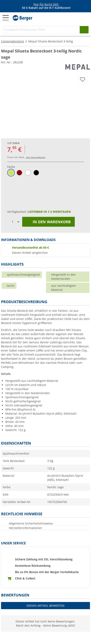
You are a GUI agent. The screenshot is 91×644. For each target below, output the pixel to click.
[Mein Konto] (77, 18)
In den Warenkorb (48, 222)
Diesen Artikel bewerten (45, 606)
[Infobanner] (46, 6)
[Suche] (41, 30)
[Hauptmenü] (6, 18)
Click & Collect (25, 578)
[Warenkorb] (85, 18)
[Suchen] (84, 30)
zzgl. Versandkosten (36, 157)
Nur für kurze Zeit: (46, 4)
